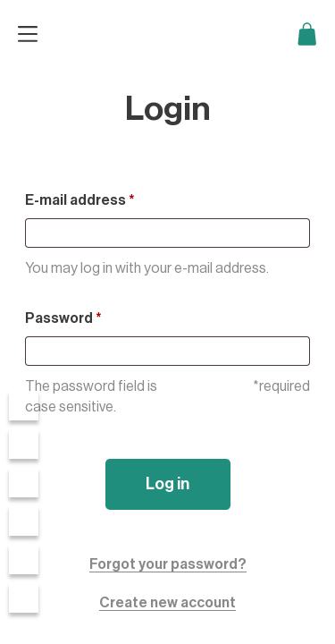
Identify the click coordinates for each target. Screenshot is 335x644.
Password (63, 318)
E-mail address (80, 200)
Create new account (167, 603)
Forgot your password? (168, 564)
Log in (167, 484)
